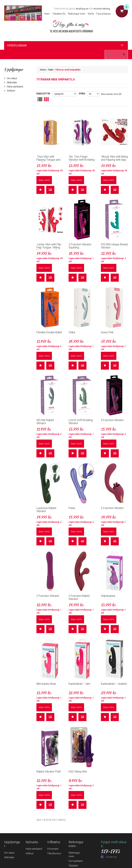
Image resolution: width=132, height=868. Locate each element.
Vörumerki (53, 849)
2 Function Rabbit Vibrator (79, 597)
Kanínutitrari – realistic (114, 684)
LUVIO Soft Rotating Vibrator (81, 422)
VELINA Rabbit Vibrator (45, 422)
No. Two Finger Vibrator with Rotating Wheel (82, 160)
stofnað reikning (102, 9)
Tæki (51, 70)
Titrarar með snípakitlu (68, 70)
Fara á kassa (103, 14)
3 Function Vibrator (112, 420)
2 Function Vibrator (112, 508)
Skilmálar (11, 82)
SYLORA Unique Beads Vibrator (114, 246)
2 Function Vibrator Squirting (80, 246)
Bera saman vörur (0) (111, 94)
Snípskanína (108, 596)
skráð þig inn (82, 9)
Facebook (109, 857)
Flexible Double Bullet (49, 332)
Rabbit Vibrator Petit (49, 772)
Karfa (91, 14)
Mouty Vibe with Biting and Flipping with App (114, 158)
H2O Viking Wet (78, 772)
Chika (72, 332)
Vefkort (10, 91)
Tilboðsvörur (54, 853)
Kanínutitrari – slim (79, 684)
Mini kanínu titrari (46, 684)
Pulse (72, 508)
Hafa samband (14, 87)
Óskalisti (73, 866)
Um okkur (11, 78)
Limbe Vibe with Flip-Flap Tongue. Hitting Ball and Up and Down (49, 247)
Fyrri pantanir (76, 861)
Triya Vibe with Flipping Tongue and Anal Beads (48, 160)
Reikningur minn (77, 14)
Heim (47, 14)
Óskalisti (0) (59, 14)
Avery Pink (107, 332)
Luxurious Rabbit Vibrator (46, 510)
